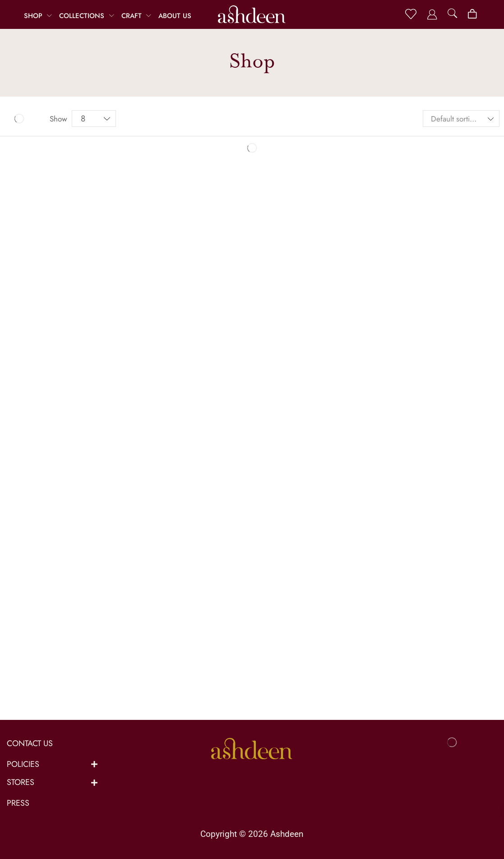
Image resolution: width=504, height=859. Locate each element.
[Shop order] (461, 119)
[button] (411, 14)
